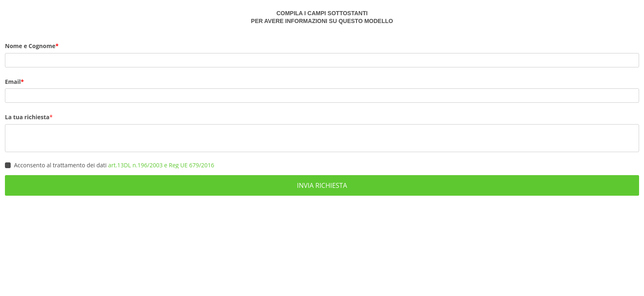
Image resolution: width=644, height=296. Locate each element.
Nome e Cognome (30, 46)
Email (13, 82)
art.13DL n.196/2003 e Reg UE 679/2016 (161, 165)
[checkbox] (8, 165)
